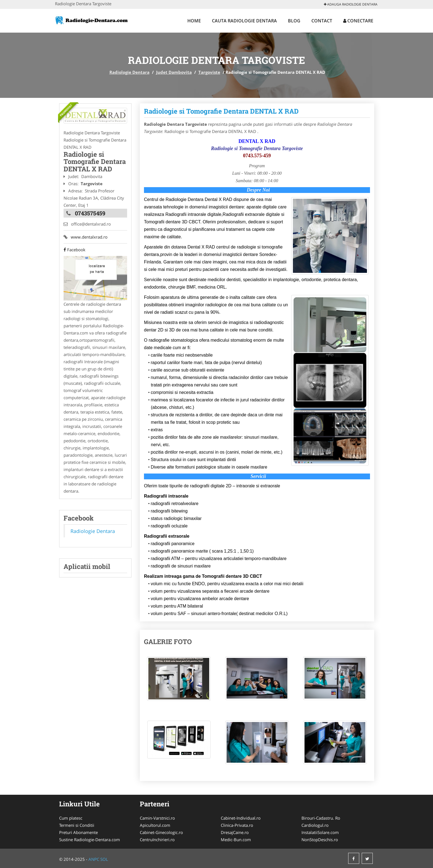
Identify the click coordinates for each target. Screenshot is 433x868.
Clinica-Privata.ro (237, 825)
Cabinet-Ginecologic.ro (161, 832)
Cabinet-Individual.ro (241, 818)
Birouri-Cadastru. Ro (321, 818)
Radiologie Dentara (129, 72)
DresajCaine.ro (235, 832)
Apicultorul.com (155, 825)
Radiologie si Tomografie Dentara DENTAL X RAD (221, 111)
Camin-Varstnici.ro (157, 818)
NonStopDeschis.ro (320, 840)
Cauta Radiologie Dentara (244, 21)
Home (194, 21)
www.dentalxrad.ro (86, 237)
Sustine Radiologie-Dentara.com (90, 840)
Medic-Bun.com (236, 840)
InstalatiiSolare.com (320, 832)
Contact (322, 21)
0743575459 (90, 213)
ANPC (94, 859)
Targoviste (209, 72)
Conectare (358, 21)
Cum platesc (71, 818)
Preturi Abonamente (78, 832)
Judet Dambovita (174, 72)
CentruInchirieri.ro (157, 840)
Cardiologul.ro (315, 825)
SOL (104, 859)
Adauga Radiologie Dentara (351, 4)
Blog (294, 21)
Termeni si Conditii (77, 825)
